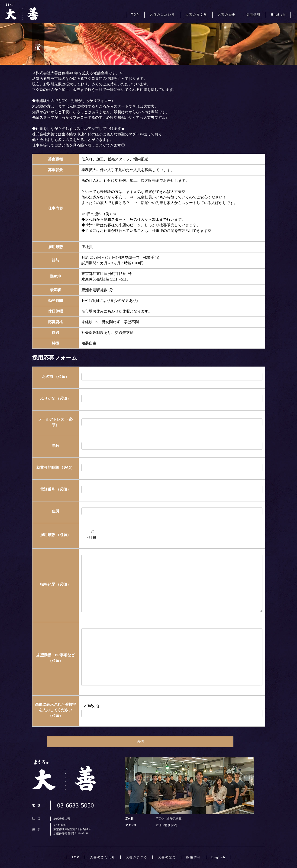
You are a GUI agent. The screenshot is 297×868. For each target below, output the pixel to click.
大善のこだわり (162, 14)
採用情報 (253, 14)
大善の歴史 (227, 14)
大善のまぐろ (196, 14)
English (278, 14)
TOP (135, 14)
